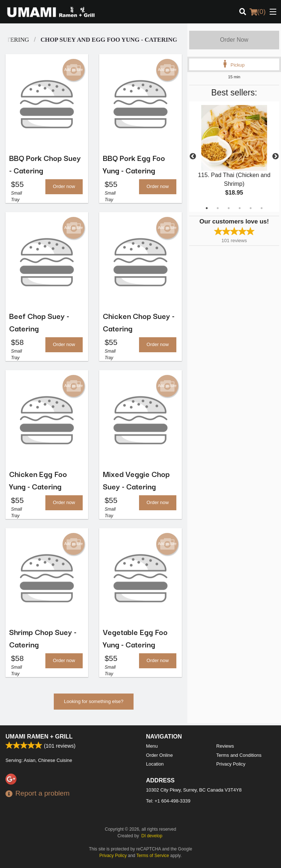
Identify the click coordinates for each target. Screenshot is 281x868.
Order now (64, 187)
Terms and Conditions (239, 755)
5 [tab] (251, 208)
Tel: (168, 801)
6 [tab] (262, 208)
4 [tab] (240, 208)
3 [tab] (229, 208)
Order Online (159, 755)
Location (155, 764)
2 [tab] (218, 208)
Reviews (225, 746)
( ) (258, 12)
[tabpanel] (234, 157)
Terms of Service (153, 856)
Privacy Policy (231, 764)
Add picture (74, 70)
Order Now (234, 40)
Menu (152, 746)
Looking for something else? (94, 704)
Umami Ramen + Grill (39, 737)
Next (276, 157)
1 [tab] (207, 208)
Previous (193, 157)
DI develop (152, 836)
